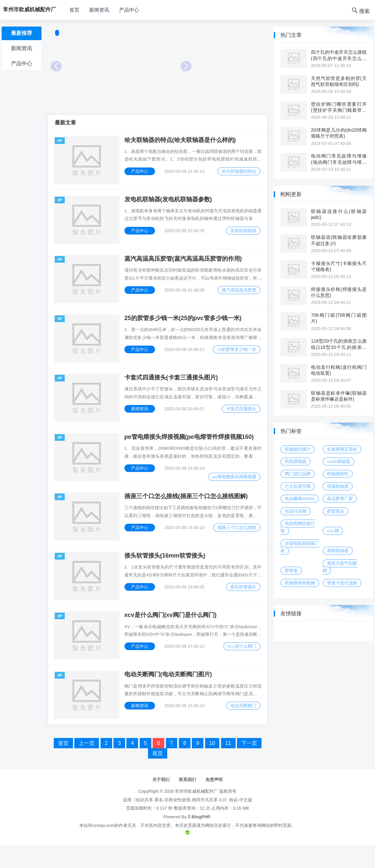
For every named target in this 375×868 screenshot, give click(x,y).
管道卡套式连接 (342, 583)
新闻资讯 (99, 10)
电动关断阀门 (242, 728)
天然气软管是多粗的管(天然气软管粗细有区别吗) (339, 81)
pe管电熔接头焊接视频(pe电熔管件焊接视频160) (190, 449)
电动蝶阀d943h (300, 499)
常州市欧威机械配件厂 (196, 814)
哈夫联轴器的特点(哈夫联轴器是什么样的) (181, 141)
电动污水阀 (296, 511)
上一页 (87, 766)
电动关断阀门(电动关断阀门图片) (169, 696)
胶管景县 (336, 511)
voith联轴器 (338, 462)
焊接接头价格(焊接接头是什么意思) (339, 292)
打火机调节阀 (298, 486)
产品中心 (129, 10)
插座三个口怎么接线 (236, 542)
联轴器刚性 (338, 474)
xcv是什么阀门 (241, 666)
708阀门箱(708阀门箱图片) (339, 318)
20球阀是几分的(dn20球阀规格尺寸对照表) (339, 133)
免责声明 (214, 802)
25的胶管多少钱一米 (236, 357)
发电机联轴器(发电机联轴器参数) (169, 203)
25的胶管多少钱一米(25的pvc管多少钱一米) (184, 326)
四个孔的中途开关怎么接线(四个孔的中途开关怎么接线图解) (339, 55)
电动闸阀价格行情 (298, 527)
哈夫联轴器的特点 (238, 172)
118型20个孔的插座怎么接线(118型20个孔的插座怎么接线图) (339, 344)
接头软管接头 (242, 604)
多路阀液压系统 (342, 449)
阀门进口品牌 (298, 474)
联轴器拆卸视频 (300, 583)
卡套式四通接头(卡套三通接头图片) (172, 388)
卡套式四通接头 (240, 419)
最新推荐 (22, 33)
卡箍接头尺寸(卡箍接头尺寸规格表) (339, 266)
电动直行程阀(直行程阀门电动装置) (339, 370)
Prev (56, 66)
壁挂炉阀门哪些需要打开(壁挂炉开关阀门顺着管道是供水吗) (339, 107)
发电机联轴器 (242, 234)
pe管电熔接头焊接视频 (233, 489)
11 (228, 766)
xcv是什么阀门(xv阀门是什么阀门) (172, 634)
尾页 (158, 776)
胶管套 (291, 571)
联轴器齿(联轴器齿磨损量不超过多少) (339, 240)
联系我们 (187, 802)
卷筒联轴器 (338, 551)
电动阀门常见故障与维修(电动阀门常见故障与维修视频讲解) (339, 159)
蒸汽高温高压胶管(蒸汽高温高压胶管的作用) (184, 264)
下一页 (249, 766)
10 (212, 766)
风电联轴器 (296, 462)
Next (186, 66)
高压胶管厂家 (340, 499)
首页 (74, 10)
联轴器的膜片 (298, 449)
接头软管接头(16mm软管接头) (166, 573)
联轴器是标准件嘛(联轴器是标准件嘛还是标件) (339, 396)
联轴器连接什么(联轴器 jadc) (339, 214)
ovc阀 (333, 531)
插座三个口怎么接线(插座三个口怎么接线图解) (187, 511)
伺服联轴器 (338, 486)
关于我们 (161, 802)
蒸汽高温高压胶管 (238, 296)
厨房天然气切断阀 (340, 567)
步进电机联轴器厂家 (300, 547)
